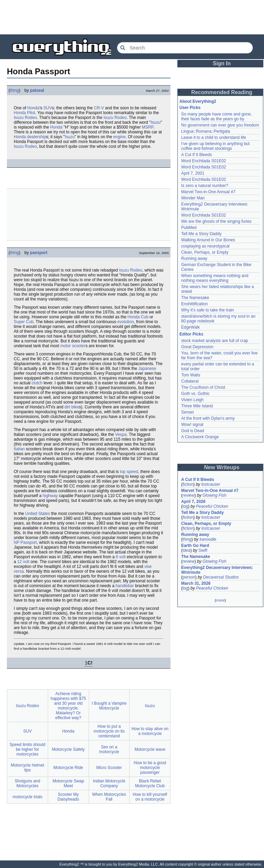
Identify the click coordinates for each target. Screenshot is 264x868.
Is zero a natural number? (205, 186)
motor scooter (73, 346)
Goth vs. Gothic (195, 394)
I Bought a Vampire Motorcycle (109, 706)
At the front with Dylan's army (208, 418)
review (189, 495)
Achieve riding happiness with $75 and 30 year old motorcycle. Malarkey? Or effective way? (68, 706)
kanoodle (208, 539)
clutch (37, 383)
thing (14, 90)
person (189, 577)
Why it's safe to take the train (208, 310)
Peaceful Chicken (212, 506)
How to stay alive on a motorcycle (150, 731)
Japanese (147, 369)
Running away (194, 259)
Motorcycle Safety (68, 749)
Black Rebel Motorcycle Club (150, 783)
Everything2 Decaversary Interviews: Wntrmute (217, 570)
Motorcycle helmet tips (27, 768)
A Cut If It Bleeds (196, 155)
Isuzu (156, 122)
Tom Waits (191, 375)
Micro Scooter (109, 768)
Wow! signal (192, 425)
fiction (188, 484)
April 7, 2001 (193, 173)
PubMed (189, 228)
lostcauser (211, 484)
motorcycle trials (28, 797)
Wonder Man (193, 198)
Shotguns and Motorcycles (27, 783)
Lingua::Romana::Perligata (206, 131)
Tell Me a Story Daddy (201, 234)
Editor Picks (191, 334)
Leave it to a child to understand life (214, 138)
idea (186, 550)
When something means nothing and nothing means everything (215, 278)
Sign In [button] (222, 63)
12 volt (23, 562)
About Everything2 (198, 101)
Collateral (190, 381)
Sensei (188, 412)
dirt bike (71, 407)
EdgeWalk (190, 327)
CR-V (99, 108)
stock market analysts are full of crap (215, 341)
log (185, 506)
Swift (203, 550)
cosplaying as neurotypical (205, 246)
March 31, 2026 (196, 583)
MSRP (148, 127)
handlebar (125, 586)
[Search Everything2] (185, 48)
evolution (125, 322)
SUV (48, 108)
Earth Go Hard (195, 546)
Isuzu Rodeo (25, 118)
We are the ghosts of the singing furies (216, 221)
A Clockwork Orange (200, 437)
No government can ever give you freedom (220, 125)
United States (37, 514)
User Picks (190, 108)
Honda (33, 108)
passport (39, 253)
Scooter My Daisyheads (68, 797)
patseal (37, 90)
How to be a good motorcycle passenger (150, 768)
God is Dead (193, 431)
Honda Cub (138, 317)
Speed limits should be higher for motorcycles (27, 749)
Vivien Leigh (192, 400)
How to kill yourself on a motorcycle (150, 797)
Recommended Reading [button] (222, 92)
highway (50, 496)
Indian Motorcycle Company (109, 783)
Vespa (121, 435)
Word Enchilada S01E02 (204, 161)
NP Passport (25, 542)
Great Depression (197, 347)
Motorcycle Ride (68, 768)
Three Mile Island (197, 406)
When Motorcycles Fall (109, 797)
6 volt (121, 557)
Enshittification (194, 304)
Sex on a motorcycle (109, 749)
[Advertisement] (132, 17)
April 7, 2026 (193, 502)
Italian (19, 449)
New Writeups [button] (222, 467)
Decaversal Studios (221, 577)
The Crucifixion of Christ (203, 387)
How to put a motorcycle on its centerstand (109, 731)
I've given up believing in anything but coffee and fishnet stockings (215, 146)
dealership (37, 137)
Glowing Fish (214, 495)
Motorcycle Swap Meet (68, 783)
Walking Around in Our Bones (208, 240)
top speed (129, 472)
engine (119, 137)
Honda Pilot (24, 113)
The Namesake (195, 298)
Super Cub (24, 322)
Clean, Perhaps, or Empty (205, 252)
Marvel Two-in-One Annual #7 (208, 192)
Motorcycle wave (150, 749)
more (220, 600)
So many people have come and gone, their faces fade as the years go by (216, 117)
